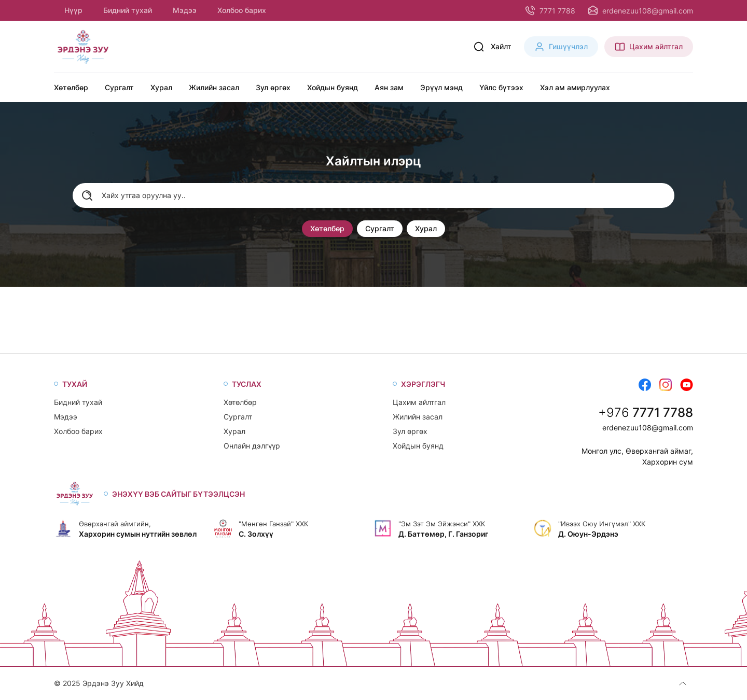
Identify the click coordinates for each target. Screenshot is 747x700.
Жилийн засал (214, 87)
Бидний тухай (128, 10)
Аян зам (389, 87)
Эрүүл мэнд (441, 87)
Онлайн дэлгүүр (252, 446)
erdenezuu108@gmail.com (648, 428)
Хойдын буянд (333, 87)
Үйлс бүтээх (501, 87)
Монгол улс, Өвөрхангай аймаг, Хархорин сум (637, 456)
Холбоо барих (242, 10)
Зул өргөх (273, 87)
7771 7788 (663, 412)
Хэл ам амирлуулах (575, 87)
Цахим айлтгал (419, 402)
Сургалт (119, 87)
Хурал (161, 87)
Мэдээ (185, 10)
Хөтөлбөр (71, 87)
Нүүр (73, 10)
